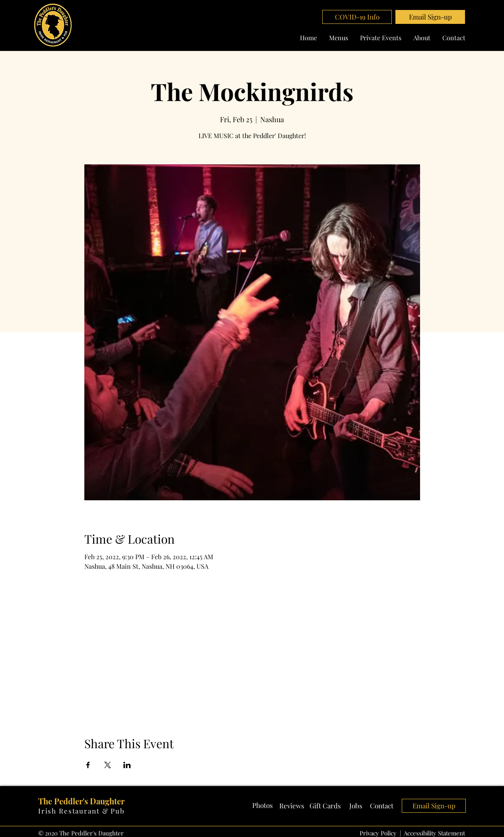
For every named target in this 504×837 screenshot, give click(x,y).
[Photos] (263, 806)
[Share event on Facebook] (88, 765)
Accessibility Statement (434, 833)
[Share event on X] (108, 765)
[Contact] (382, 806)
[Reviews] (292, 806)
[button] (430, 17)
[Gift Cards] (325, 806)
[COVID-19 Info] (357, 17)
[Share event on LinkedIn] (127, 765)
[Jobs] (356, 806)
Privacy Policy (378, 833)
